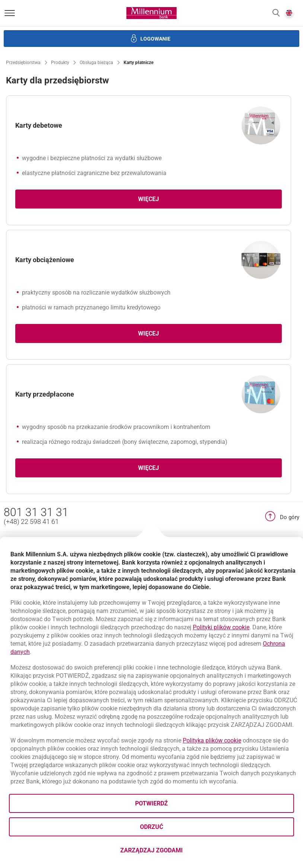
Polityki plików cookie (221, 627)
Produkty (60, 63)
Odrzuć (151, 827)
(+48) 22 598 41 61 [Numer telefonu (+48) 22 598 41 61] (31, 522)
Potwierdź (151, 803)
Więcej (149, 199)
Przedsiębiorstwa (23, 63)
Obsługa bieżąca (96, 63)
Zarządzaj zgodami (181, 853)
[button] (276, 13)
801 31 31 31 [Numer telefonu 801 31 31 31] (36, 512)
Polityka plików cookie (212, 740)
